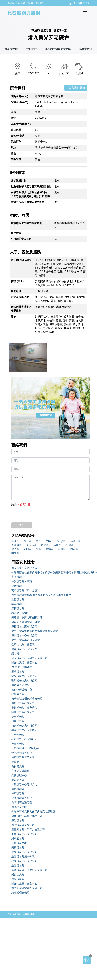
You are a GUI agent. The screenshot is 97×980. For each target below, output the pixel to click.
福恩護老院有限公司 (23, 798)
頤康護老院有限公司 (23, 712)
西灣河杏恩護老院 (22, 802)
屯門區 (15, 549)
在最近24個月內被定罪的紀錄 (28, 202)
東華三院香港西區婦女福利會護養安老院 (35, 631)
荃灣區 (69, 545)
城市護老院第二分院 (23, 757)
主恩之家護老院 (20, 771)
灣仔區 (28, 541)
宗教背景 (16, 159)
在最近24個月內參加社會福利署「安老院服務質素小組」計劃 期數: (31, 194)
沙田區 (62, 549)
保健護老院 (18, 879)
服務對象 (16, 233)
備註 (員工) (17, 281)
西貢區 (74, 549)
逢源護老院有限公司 (23, 753)
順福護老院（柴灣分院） (26, 708)
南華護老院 (18, 735)
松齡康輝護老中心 (22, 690)
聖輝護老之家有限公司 (24, 681)
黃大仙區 (31, 545)
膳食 (14, 154)
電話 (14, 118)
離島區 (15, 553)
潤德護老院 (18, 599)
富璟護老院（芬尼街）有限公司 (29, 870)
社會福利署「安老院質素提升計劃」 (32, 186)
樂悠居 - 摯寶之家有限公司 (27, 617)
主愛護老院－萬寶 (22, 581)
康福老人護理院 (20, 685)
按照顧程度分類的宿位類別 (26, 223)
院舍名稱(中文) (20, 96)
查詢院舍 (87, 960)
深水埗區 (60, 541)
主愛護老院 (18, 866)
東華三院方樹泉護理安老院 (27, 699)
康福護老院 (18, 608)
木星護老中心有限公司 (24, 784)
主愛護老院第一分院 (23, 857)
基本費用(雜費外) (21, 124)
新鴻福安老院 (19, 807)
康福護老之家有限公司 (24, 626)
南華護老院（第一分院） (26, 590)
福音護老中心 (19, 586)
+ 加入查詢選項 (76, 88)
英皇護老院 (18, 717)
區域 (14, 112)
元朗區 (28, 549)
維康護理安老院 (20, 893)
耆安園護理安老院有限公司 (27, 568)
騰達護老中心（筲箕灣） (26, 649)
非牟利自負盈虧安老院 (58, 49)
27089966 (81, 3)
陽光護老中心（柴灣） (24, 676)
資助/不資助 (18, 136)
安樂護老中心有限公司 (24, 834)
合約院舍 (31, 49)
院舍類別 (16, 142)
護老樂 (15, 654)
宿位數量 (16, 130)
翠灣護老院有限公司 (23, 825)
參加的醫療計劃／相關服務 (21, 309)
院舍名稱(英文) (20, 102)
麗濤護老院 (18, 672)
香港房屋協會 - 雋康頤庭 (25, 748)
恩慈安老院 (18, 838)
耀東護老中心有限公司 (24, 852)
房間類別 (16, 291)
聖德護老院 (18, 789)
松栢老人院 (18, 694)
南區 (48, 541)
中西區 (15, 541)
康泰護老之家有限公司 (24, 726)
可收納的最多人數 (21, 239)
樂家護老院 (18, 847)
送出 (22, 525)
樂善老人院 (18, 780)
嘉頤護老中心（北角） (24, 730)
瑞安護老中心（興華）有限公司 (29, 658)
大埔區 (50, 549)
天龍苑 (15, 762)
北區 (38, 549)
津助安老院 (11, 49)
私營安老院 (86, 49)
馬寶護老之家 (19, 843)
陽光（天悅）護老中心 (24, 663)
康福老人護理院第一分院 (26, 622)
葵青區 (57, 545)
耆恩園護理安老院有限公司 (27, 888)
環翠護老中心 (19, 604)
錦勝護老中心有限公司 (24, 861)
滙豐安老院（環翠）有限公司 (28, 829)
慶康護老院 (18, 744)
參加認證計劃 (19, 181)
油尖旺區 (75, 541)
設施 (14, 317)
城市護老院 (18, 793)
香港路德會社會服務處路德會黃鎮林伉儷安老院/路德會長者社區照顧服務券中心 (51, 572)
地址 (14, 148)
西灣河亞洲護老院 (22, 667)
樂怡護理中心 (19, 775)
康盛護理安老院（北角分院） (28, 816)
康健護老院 (18, 820)
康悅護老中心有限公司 (24, 635)
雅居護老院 (18, 721)
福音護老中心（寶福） (24, 739)
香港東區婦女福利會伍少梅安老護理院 (33, 811)
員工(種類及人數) (21, 260)
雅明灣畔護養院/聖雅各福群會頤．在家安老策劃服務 (41, 595)
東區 (38, 541)
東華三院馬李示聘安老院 (26, 640)
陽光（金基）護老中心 (24, 884)
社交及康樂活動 (20, 297)
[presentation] (36, 514)
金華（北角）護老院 (23, 644)
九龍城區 (17, 545)
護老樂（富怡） (20, 613)
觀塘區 (45, 545)
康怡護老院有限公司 (23, 703)
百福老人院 (18, 766)
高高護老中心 (19, 577)
